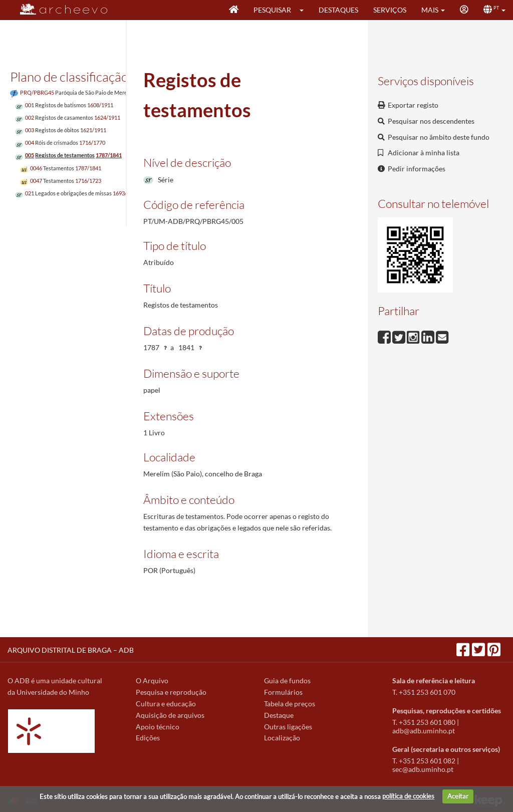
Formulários (283, 692)
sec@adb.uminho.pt (423, 769)
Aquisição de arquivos (170, 715)
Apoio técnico (158, 727)
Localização (282, 738)
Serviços (390, 10)
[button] (305, 10)
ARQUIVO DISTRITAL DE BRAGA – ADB (71, 650)
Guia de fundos (287, 681)
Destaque (279, 715)
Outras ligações (288, 727)
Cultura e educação (166, 704)
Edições (148, 738)
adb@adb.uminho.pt (424, 731)
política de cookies (408, 796)
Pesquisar (272, 10)
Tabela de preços (290, 704)
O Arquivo (152, 681)
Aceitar (458, 796)
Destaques (338, 10)
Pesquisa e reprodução (171, 692)
